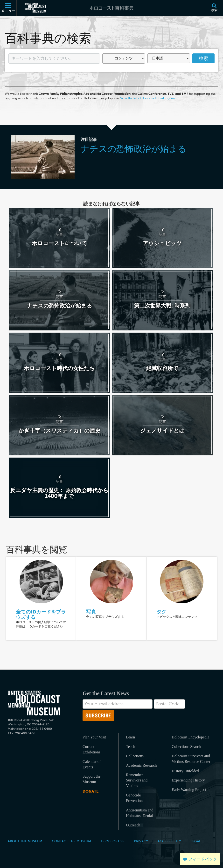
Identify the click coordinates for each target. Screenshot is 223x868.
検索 (203, 58)
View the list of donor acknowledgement (150, 98)
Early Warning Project (189, 790)
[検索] (214, 8)
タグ (162, 612)
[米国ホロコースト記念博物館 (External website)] (35, 8)
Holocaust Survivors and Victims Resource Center (191, 759)
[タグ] (182, 581)
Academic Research (141, 765)
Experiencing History (188, 780)
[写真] (111, 581)
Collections (135, 756)
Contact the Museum (71, 841)
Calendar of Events (92, 764)
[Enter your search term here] (54, 58)
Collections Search (186, 747)
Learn (130, 737)
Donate (91, 791)
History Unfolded (185, 771)
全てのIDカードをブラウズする (41, 614)
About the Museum (25, 841)
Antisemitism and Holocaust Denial (140, 813)
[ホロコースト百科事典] (111, 8)
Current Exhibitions (91, 749)
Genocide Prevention (134, 798)
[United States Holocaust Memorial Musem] (34, 703)
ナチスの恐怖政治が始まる (134, 149)
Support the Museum (91, 779)
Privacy (141, 841)
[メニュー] (8, 8)
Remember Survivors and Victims (137, 780)
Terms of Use (112, 841)
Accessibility (169, 841)
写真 (91, 612)
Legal (196, 841)
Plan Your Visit (94, 737)
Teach (131, 747)
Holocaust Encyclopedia (190, 737)
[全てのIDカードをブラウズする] (41, 581)
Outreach (133, 825)
